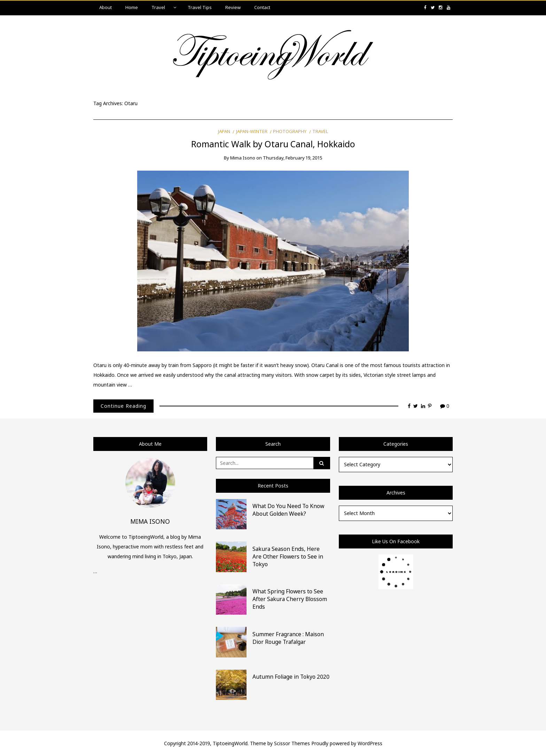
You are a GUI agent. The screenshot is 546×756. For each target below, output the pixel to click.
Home (132, 7)
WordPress (370, 743)
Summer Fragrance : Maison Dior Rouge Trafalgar (288, 638)
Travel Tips (200, 7)
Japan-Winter (252, 131)
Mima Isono (243, 158)
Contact (262, 7)
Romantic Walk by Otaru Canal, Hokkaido (273, 144)
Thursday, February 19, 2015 (292, 158)
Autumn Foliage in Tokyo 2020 (291, 677)
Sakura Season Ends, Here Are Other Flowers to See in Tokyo (288, 556)
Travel (158, 7)
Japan (224, 131)
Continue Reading (123, 406)
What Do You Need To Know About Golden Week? (288, 510)
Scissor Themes (292, 743)
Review (233, 7)
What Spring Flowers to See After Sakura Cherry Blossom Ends (290, 599)
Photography (290, 131)
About (106, 7)
